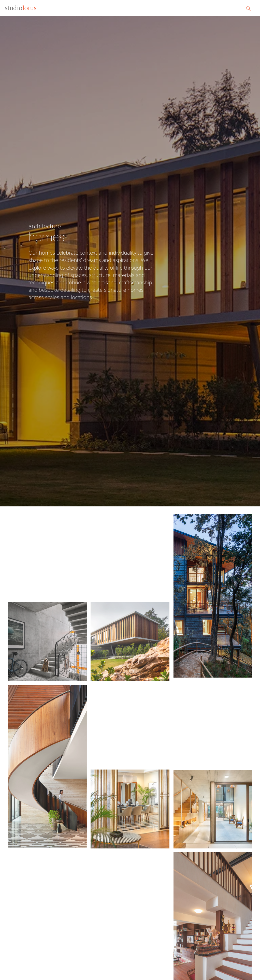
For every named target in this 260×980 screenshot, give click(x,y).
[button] (250, 8)
